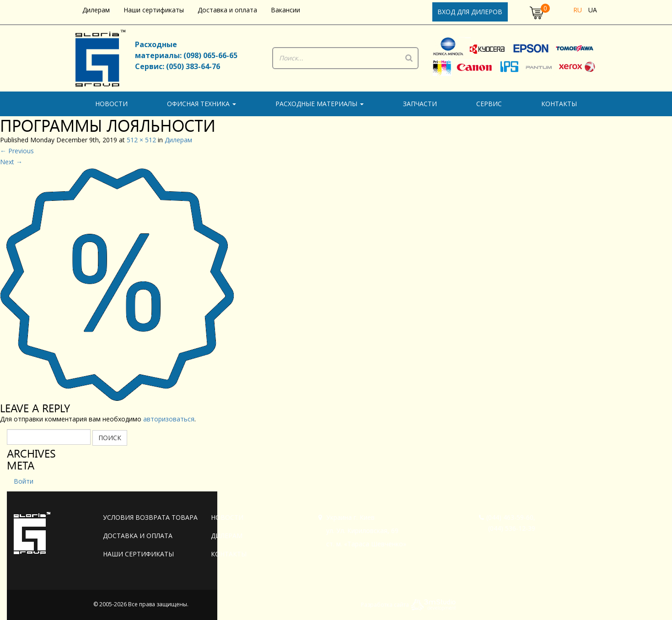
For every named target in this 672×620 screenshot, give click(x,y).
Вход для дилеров (470, 12)
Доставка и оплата (227, 10)
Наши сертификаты (154, 10)
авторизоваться (169, 419)
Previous (17, 151)
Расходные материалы (320, 104)
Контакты (559, 104)
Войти (24, 481)
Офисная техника (202, 104)
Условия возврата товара (150, 517)
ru (578, 10)
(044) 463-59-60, (507, 517)
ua (593, 10)
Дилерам (96, 10)
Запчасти (420, 104)
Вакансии (285, 10)
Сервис (489, 104)
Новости (111, 104)
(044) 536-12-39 (512, 528)
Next (11, 162)
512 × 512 (141, 140)
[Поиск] (409, 58)
